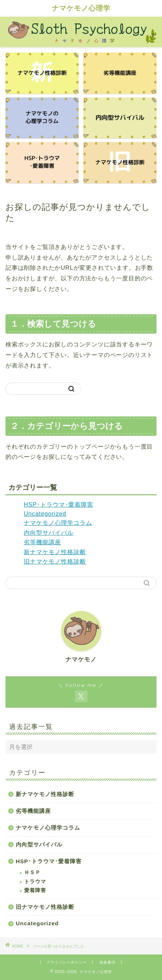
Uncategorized (45, 514)
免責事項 (108, 962)
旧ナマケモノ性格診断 (55, 562)
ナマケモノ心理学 (81, 8)
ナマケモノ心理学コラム (58, 523)
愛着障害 (35, 890)
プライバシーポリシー (67, 962)
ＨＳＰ (32, 873)
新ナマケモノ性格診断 (55, 552)
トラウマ (35, 882)
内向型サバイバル (49, 533)
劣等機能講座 (42, 542)
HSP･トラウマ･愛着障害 (59, 505)
